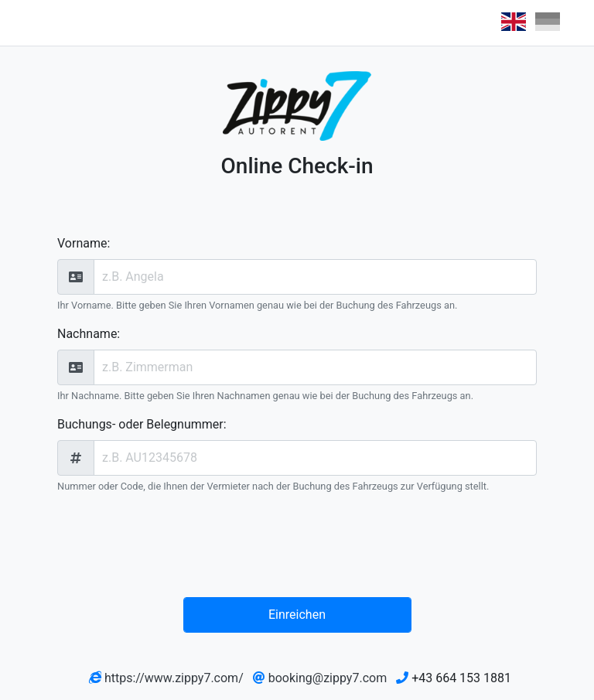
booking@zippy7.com (328, 678)
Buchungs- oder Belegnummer (140, 424)
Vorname (82, 243)
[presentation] (301, 548)
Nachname (87, 334)
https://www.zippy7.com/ (174, 678)
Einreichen (297, 615)
